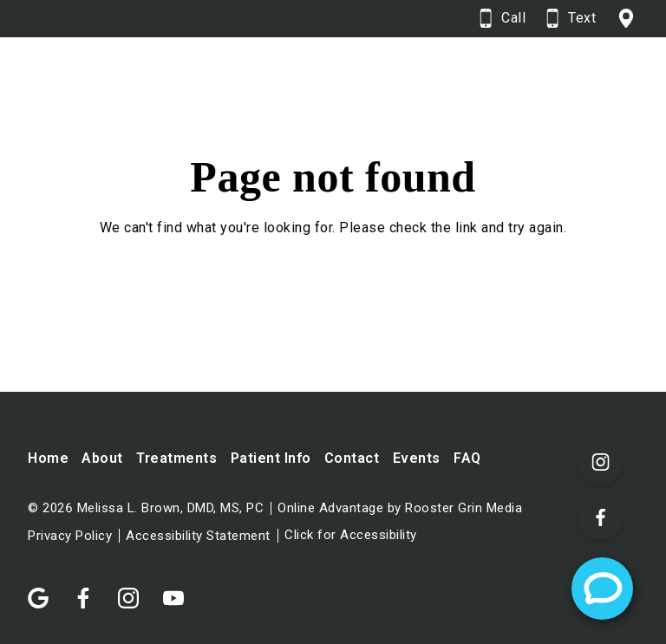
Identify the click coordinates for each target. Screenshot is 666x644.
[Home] (180, 83)
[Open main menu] (617, 82)
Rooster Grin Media (464, 508)
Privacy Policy (70, 536)
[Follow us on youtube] (182, 589)
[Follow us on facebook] (92, 589)
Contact (352, 458)
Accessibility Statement (198, 536)
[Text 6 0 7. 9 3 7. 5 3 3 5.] (571, 19)
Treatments (176, 458)
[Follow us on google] (47, 589)
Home (48, 458)
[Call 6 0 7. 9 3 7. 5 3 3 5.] (503, 19)
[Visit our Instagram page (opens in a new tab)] (601, 462)
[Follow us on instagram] (137, 589)
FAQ (467, 458)
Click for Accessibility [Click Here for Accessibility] (351, 535)
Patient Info (271, 458)
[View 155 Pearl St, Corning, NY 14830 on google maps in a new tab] (627, 19)
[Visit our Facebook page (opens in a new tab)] (601, 517)
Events (417, 458)
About (102, 458)
